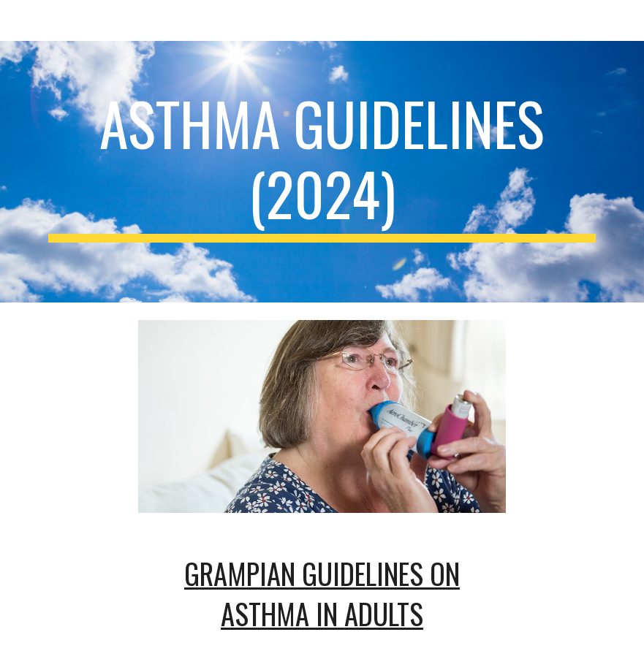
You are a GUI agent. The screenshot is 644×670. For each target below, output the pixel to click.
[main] (322, 172)
